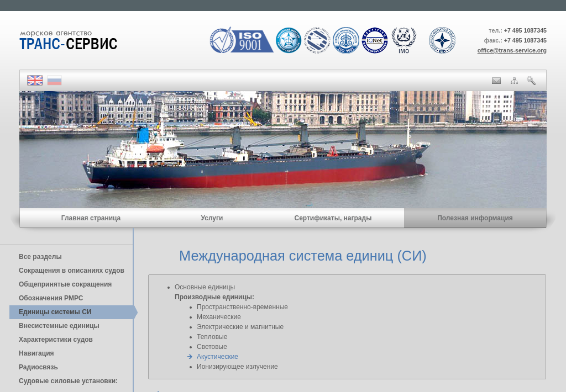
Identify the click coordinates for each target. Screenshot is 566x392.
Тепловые (212, 337)
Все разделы (40, 257)
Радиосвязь (38, 367)
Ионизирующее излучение (237, 367)
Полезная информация (475, 218)
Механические (219, 317)
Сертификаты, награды (333, 218)
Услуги (212, 218)
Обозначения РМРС (51, 298)
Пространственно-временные (242, 307)
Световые (212, 347)
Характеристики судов (56, 340)
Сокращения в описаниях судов (72, 271)
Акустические (218, 357)
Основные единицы (205, 287)
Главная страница (91, 218)
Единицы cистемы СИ (55, 312)
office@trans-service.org (512, 50)
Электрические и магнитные (240, 327)
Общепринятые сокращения (65, 284)
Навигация (36, 353)
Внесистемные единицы (59, 326)
